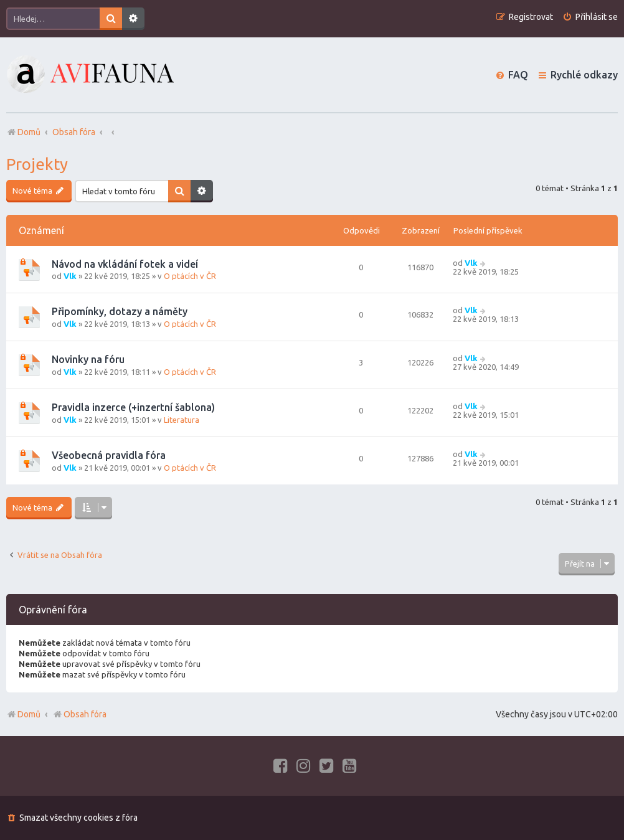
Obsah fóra (79, 714)
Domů (29, 714)
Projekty (37, 164)
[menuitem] (590, 17)
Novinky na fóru (88, 359)
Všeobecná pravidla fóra (109, 455)
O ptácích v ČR (190, 276)
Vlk (70, 276)
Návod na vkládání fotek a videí (125, 264)
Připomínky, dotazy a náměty (120, 311)
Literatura (182, 420)
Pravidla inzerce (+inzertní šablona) (133, 407)
